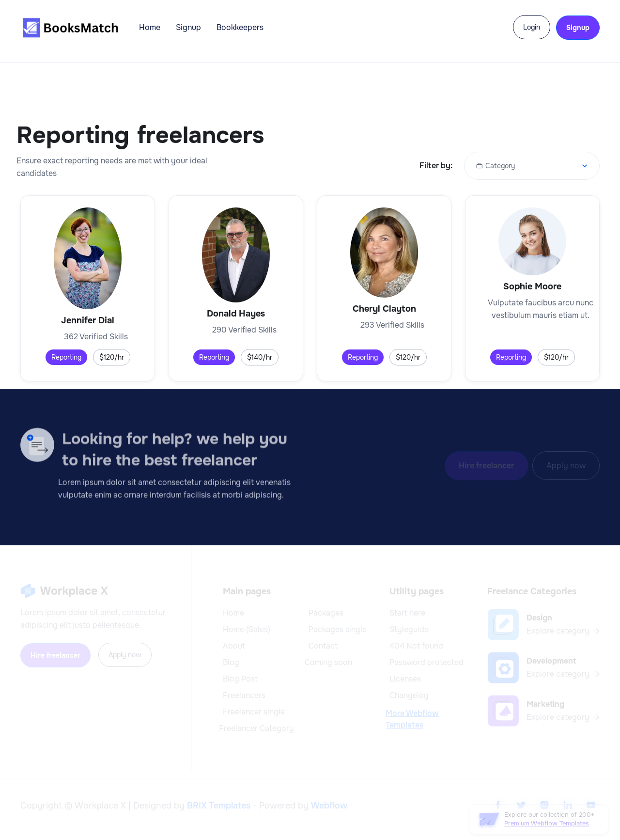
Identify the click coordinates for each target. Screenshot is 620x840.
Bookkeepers (240, 28)
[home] (70, 28)
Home (150, 28)
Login (532, 27)
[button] (532, 166)
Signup (188, 28)
